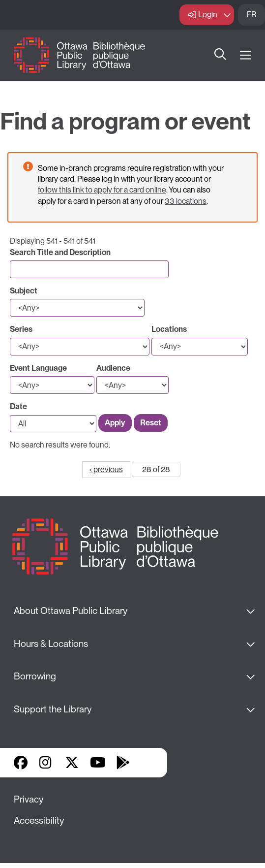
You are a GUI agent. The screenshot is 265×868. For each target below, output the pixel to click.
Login (208, 15)
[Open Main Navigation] (246, 55)
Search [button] (220, 55)
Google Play (123, 763)
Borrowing (35, 676)
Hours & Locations (51, 644)
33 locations (186, 201)
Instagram (46, 763)
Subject (24, 291)
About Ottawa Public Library (71, 611)
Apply (115, 423)
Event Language (38, 368)
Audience (113, 368)
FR (251, 15)
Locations (169, 329)
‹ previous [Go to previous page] (106, 469)
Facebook (21, 763)
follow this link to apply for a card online (102, 190)
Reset (151, 423)
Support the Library (53, 709)
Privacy (29, 799)
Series (21, 329)
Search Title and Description (60, 252)
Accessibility (39, 820)
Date (18, 406)
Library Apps (148, 763)
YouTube (98, 763)
